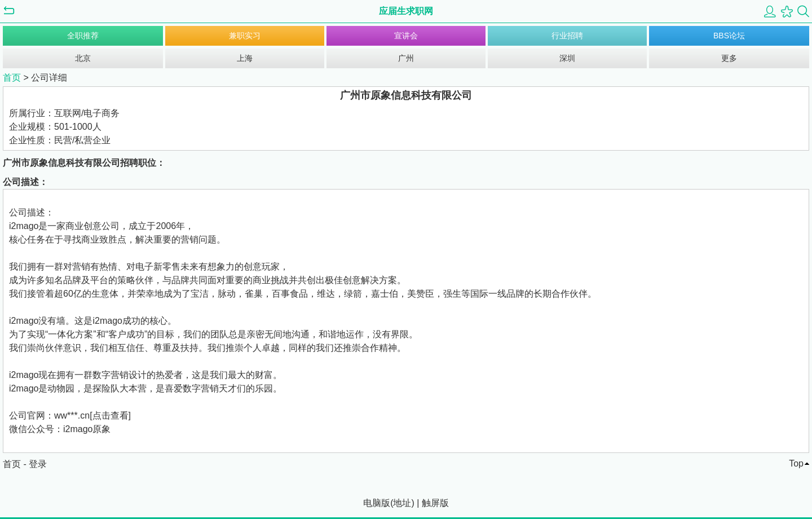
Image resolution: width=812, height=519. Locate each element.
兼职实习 (245, 36)
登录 (38, 464)
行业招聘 (567, 36)
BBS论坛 (729, 36)
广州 (406, 58)
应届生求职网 (406, 11)
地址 (402, 503)
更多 (729, 58)
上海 (245, 58)
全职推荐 (83, 36)
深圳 (567, 58)
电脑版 (377, 503)
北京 (83, 58)
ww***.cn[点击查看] (92, 415)
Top (796, 463)
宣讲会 (406, 36)
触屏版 (435, 503)
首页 (12, 78)
